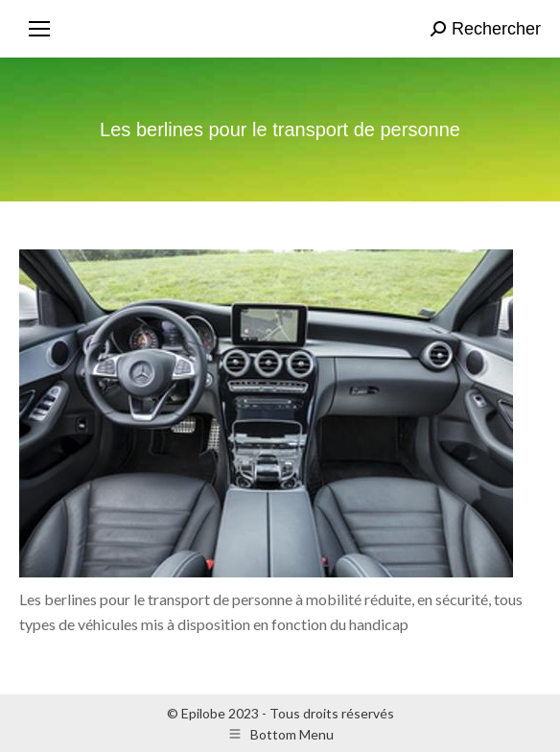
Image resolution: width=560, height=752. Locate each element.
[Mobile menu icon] (39, 29)
